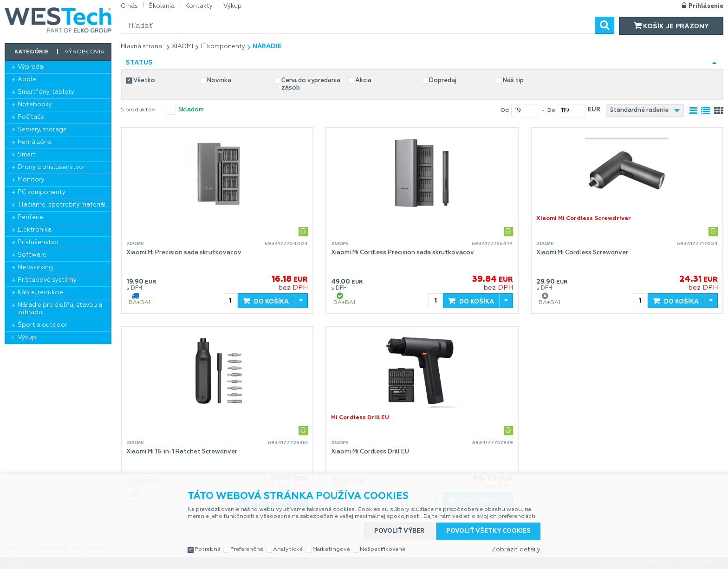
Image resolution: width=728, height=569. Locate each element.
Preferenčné (247, 550)
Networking (35, 268)
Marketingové (331, 550)
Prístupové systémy (47, 280)
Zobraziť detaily (516, 550)
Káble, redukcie (40, 293)
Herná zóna (35, 142)
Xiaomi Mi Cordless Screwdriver (582, 253)
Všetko (144, 81)
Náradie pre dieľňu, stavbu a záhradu (60, 309)
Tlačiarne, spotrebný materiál (62, 205)
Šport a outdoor (42, 325)
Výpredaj (31, 67)
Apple (27, 80)
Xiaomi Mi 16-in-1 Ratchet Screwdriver (182, 452)
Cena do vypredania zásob (311, 84)
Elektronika (35, 230)
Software (32, 255)
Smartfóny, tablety (46, 92)
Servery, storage (42, 130)
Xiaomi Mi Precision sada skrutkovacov (184, 253)
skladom (191, 110)
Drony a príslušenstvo (50, 167)
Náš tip (513, 81)
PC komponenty (42, 192)
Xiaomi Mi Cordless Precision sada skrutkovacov (403, 253)
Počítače (31, 117)
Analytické (288, 550)
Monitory (31, 180)
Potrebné (208, 550)
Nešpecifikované (383, 550)
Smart (27, 155)
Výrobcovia (84, 52)
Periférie (30, 217)
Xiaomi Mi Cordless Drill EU (370, 452)
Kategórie (32, 52)
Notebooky (35, 105)
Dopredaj (443, 81)
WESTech (58, 20)
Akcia (363, 81)
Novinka (219, 81)
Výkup (27, 338)
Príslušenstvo (38, 242)
